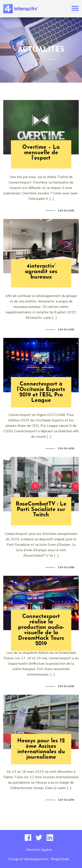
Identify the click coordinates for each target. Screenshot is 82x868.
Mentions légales (39, 850)
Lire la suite (66, 210)
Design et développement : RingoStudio (39, 859)
